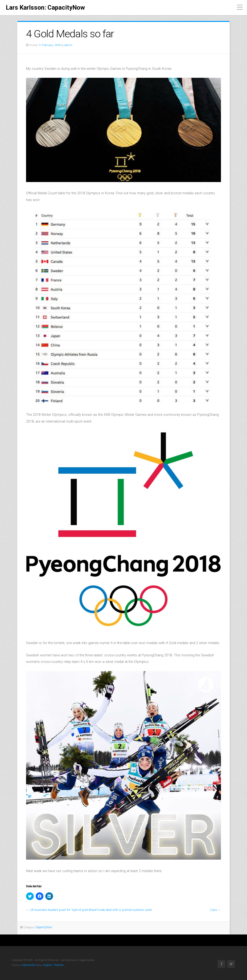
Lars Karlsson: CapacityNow (45, 7)
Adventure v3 (29, 965)
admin (68, 45)
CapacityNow (43, 927)
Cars (214, 910)
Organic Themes (51, 965)
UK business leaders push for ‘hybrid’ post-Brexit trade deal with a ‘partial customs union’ (90, 910)
